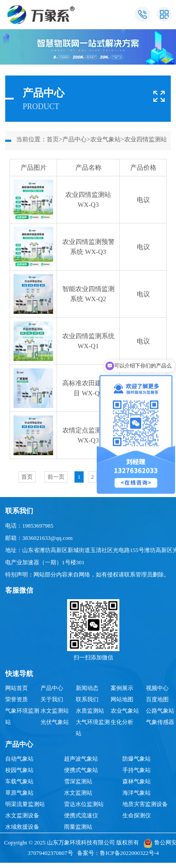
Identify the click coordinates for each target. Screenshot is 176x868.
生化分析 (122, 722)
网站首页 (17, 688)
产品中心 (74, 139)
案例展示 (122, 688)
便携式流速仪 (81, 815)
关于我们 (52, 699)
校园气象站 (19, 770)
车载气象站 (19, 781)
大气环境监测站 (93, 728)
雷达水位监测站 (84, 804)
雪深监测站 (78, 781)
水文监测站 (55, 711)
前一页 (56, 477)
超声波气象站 (81, 759)
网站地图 (122, 699)
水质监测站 (90, 711)
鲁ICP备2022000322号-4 (129, 853)
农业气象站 (105, 139)
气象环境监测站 (22, 716)
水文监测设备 (22, 815)
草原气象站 (19, 793)
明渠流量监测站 (25, 804)
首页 (53, 139)
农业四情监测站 (146, 139)
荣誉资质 (17, 699)
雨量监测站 (78, 827)
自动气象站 (19, 759)
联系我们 (87, 699)
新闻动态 (87, 688)
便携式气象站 (81, 770)
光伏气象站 (55, 722)
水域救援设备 (22, 827)
